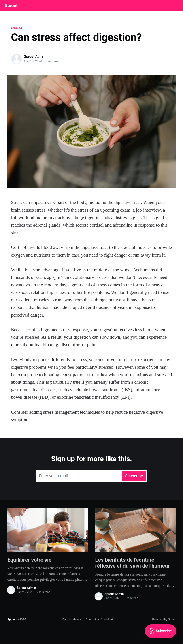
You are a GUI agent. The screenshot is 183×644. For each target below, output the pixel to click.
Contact (91, 621)
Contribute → (110, 621)
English (17, 29)
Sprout (14, 6)
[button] (172, 6)
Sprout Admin (35, 58)
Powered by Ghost (164, 621)
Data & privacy (72, 621)
